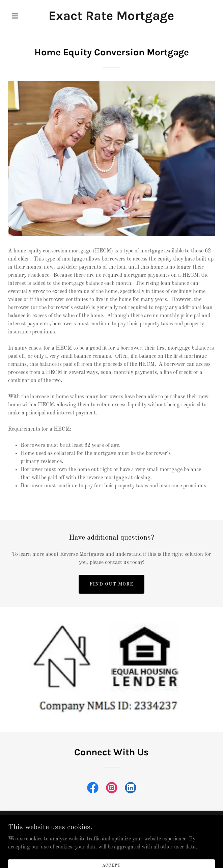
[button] (24, 16)
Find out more (111, 584)
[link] (111, 19)
